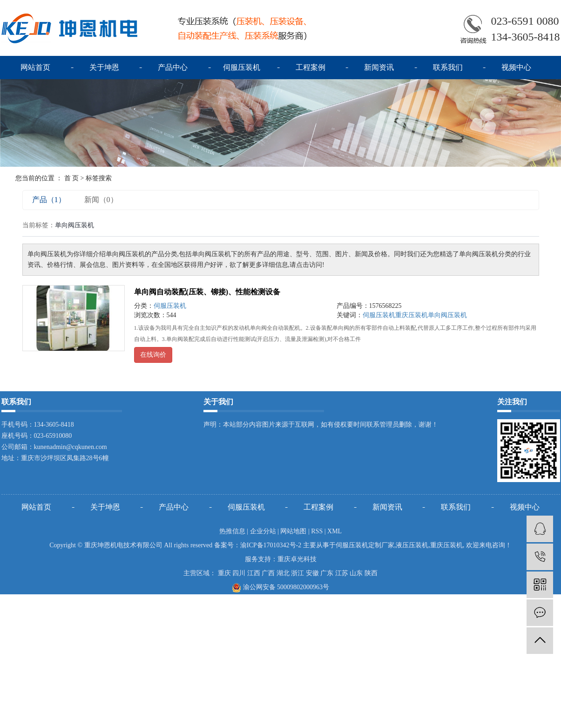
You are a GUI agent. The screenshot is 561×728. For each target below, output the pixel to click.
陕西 (371, 573)
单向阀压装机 (447, 315)
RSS (317, 531)
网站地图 (293, 531)
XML (335, 531)
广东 (327, 573)
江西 (254, 573)
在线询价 (153, 355)
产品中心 (173, 67)
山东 (356, 573)
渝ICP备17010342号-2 (271, 545)
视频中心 (516, 67)
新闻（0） (101, 200)
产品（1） (49, 200)
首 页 (72, 178)
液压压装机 (412, 545)
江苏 (342, 573)
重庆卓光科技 (297, 559)
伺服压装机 (242, 67)
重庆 (224, 573)
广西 (268, 573)
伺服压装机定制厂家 (365, 545)
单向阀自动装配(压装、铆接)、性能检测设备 (207, 292)
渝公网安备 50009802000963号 (280, 587)
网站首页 (35, 67)
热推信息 (232, 531)
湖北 (283, 573)
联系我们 (448, 67)
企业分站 (263, 531)
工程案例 (311, 67)
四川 (239, 573)
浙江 (297, 573)
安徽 (312, 573)
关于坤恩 (104, 67)
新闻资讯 (379, 67)
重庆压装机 (412, 315)
